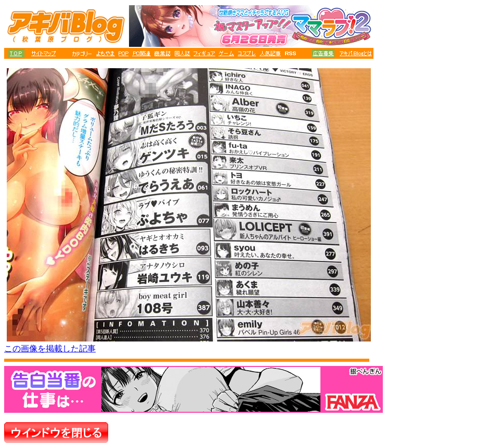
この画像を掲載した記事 (50, 349)
